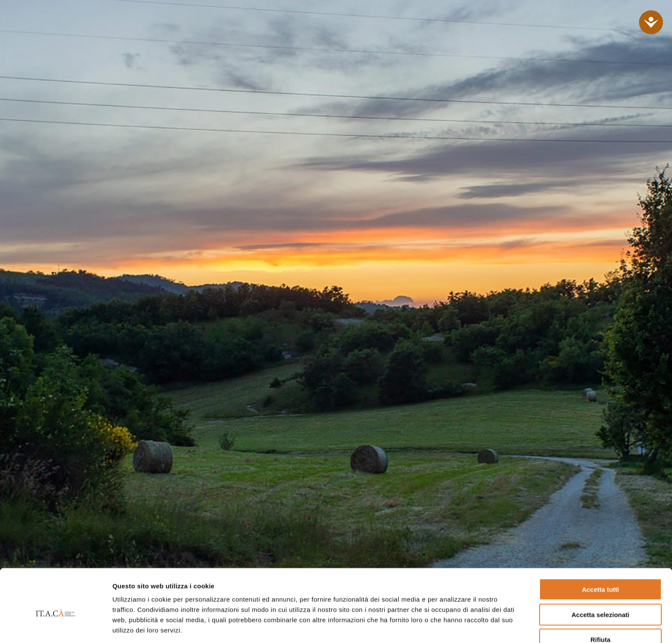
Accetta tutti (601, 549)
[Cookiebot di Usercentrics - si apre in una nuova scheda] (55, 626)
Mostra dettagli (449, 626)
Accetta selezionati (600, 574)
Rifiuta (601, 599)
